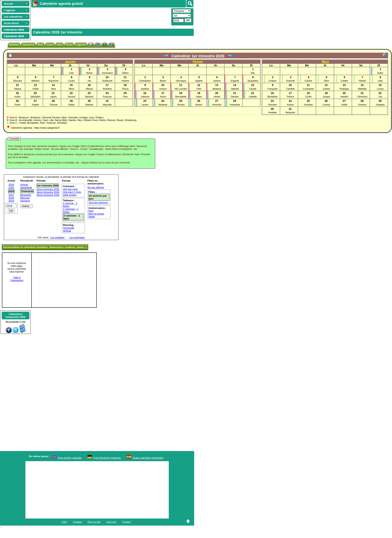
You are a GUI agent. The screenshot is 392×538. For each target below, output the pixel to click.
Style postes (70, 195)
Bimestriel (26, 195)
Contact (126, 522)
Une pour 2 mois (72, 192)
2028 (11, 198)
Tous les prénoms (98, 202)
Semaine (25, 201)
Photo (69, 45)
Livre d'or (111, 522)
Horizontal (69, 228)
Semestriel (26, 187)
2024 (11, 185)
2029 (11, 201)
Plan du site (94, 522)
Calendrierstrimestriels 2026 (16, 316)
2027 (11, 195)
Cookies (77, 522)
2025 (11, 187)
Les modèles (58, 237)
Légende (81, 45)
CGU (64, 522)
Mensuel (25, 198)
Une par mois (70, 189)
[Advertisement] (95, 16)
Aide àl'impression (17, 279)
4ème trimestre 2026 (48, 195)
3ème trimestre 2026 (48, 192)
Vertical (67, 231)
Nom (91, 211)
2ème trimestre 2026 (48, 189)
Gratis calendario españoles (148, 458)
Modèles (14, 45)
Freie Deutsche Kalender (107, 458)
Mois (40, 45)
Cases (50, 45)
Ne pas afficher (96, 187)
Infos (60, 45)
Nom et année (96, 214)
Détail (92, 217)
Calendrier (28, 45)
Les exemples (77, 237)
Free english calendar (70, 458)
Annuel (24, 185)
